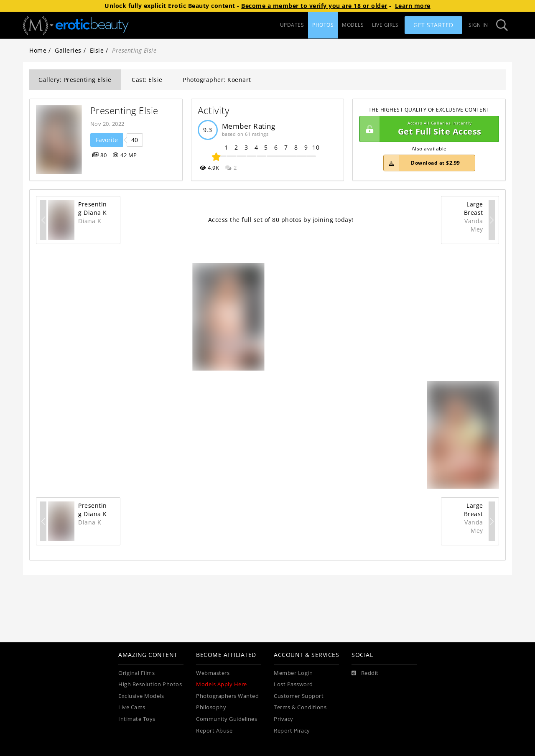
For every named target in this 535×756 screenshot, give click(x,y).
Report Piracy (292, 731)
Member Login (293, 673)
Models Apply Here (222, 684)
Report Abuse (214, 731)
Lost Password (293, 684)
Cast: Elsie (147, 80)
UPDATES (292, 25)
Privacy (284, 719)
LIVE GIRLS (385, 25)
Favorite (107, 140)
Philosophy (211, 707)
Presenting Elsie (124, 111)
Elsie (97, 50)
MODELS (353, 25)
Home (38, 50)
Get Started (433, 25)
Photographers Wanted (227, 696)
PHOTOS (323, 25)
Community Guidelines (227, 719)
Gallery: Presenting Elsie (75, 80)
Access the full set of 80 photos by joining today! (281, 220)
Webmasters (213, 673)
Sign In (478, 25)
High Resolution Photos (150, 684)
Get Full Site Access (427, 129)
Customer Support (299, 696)
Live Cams (132, 707)
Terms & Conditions (300, 707)
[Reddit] (365, 673)
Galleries (68, 50)
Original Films (136, 673)
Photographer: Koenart (217, 80)
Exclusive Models (141, 696)
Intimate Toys (137, 719)
